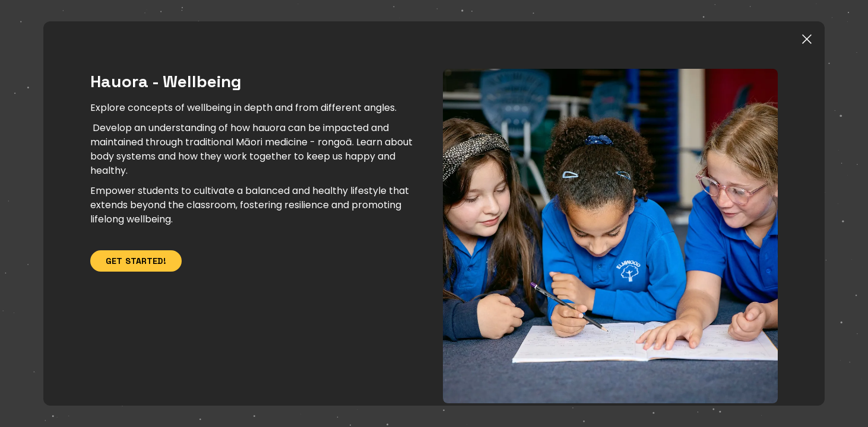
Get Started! (151, 270)
